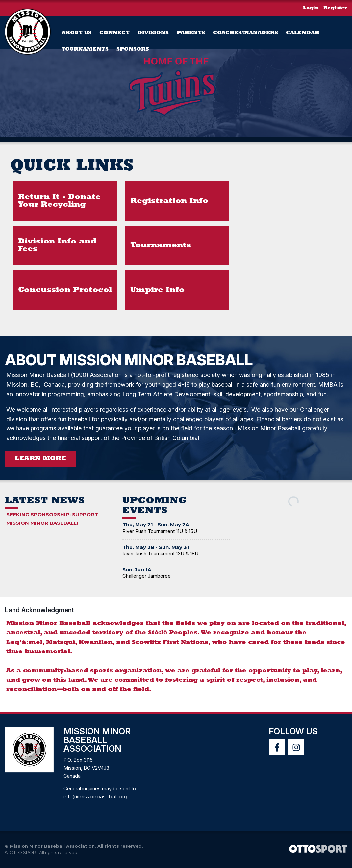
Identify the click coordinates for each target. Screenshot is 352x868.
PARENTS (191, 33)
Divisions (153, 33)
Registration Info (169, 202)
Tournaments (85, 49)
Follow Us (293, 733)
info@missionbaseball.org (95, 798)
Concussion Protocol (65, 290)
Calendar (303, 33)
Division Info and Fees (57, 246)
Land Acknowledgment (39, 612)
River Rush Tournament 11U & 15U (160, 533)
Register (335, 8)
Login (311, 8)
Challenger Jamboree (147, 578)
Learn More (40, 461)
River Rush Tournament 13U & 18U (160, 556)
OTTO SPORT (24, 854)
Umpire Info (157, 290)
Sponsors (133, 49)
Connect (114, 33)
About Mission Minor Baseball (143, 361)
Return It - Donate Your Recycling (59, 202)
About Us (76, 33)
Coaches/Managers (245, 33)
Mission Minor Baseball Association (97, 742)
